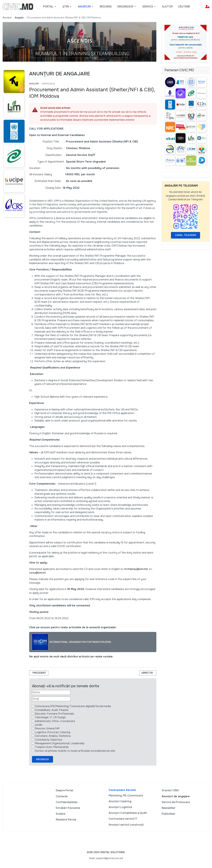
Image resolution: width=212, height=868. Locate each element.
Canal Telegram (185, 235)
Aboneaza (42, 759)
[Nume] (51, 692)
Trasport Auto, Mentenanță (52, 747)
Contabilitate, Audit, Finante (52, 710)
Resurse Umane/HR (47, 728)
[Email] (51, 699)
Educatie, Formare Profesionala (54, 714)
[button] (50, 7)
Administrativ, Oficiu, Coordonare (55, 721)
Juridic (39, 725)
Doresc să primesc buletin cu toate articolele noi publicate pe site (75, 751)
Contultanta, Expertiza (48, 740)
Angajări (34, 84)
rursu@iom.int (37, 573)
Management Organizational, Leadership (60, 743)
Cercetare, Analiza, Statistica (53, 736)
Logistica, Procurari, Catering (53, 732)
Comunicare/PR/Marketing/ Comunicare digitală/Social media (73, 706)
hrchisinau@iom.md (136, 569)
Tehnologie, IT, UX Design (50, 717)
